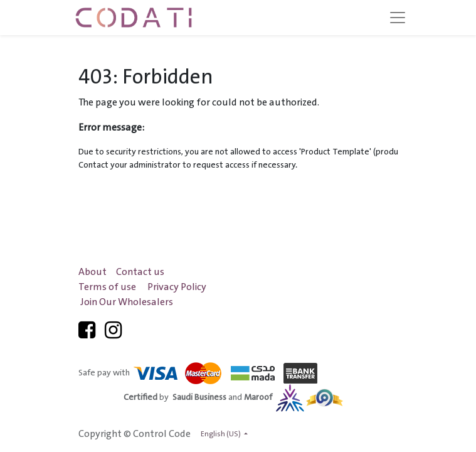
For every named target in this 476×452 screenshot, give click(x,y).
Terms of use (107, 287)
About (93, 272)
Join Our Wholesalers (127, 302)
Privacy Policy (177, 287)
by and (233, 397)
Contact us (140, 272)
